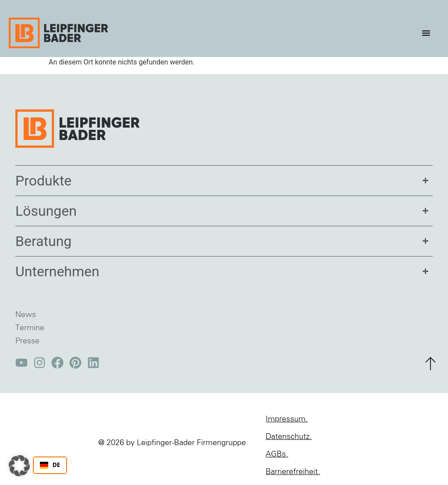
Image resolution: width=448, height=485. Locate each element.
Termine (30, 328)
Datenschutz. (289, 437)
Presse (27, 341)
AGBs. (277, 454)
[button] (19, 466)
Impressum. (287, 419)
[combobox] (50, 465)
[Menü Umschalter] (428, 33)
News (26, 315)
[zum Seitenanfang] (430, 364)
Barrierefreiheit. (293, 472)
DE (50, 465)
